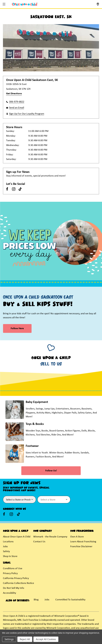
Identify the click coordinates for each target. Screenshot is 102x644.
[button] (4, 4)
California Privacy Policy (16, 578)
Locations (8, 542)
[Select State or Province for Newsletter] (19, 500)
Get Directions (14, 94)
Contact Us (39, 542)
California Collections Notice (18, 583)
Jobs (5, 547)
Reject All (25, 639)
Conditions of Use (13, 569)
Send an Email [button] (17, 108)
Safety (6, 551)
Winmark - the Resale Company (50, 537)
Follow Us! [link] (51, 471)
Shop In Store (10, 556)
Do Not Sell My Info (14, 588)
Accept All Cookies (46, 639)
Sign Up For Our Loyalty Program (27, 114)
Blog (36, 600)
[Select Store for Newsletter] (54, 500)
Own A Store (77, 537)
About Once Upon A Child (17, 537)
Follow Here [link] (17, 328)
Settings (9, 639)
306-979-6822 (17, 102)
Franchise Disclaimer (81, 547)
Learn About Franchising (83, 542)
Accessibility (10, 593)
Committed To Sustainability (70, 600)
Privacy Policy (10, 573)
